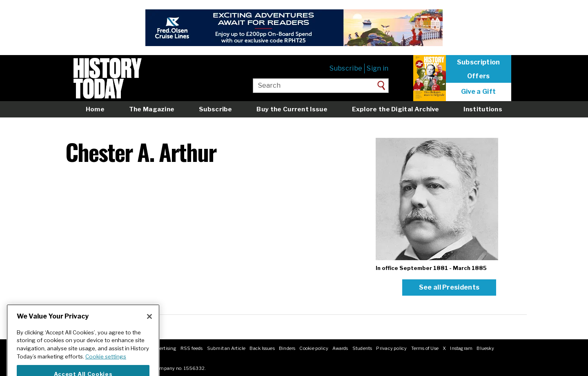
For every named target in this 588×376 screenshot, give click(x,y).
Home (95, 109)
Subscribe (346, 68)
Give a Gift (479, 92)
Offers (479, 76)
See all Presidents (449, 287)
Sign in (378, 68)
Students (362, 348)
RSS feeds (192, 348)
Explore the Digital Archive (396, 109)
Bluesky (485, 348)
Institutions (483, 109)
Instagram (461, 348)
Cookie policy (314, 348)
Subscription (479, 62)
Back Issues (262, 348)
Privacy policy (391, 348)
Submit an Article (226, 348)
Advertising (164, 348)
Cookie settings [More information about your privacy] (106, 364)
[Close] (149, 324)
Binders (287, 348)
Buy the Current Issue (292, 109)
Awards (340, 348)
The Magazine (152, 109)
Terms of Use (425, 348)
